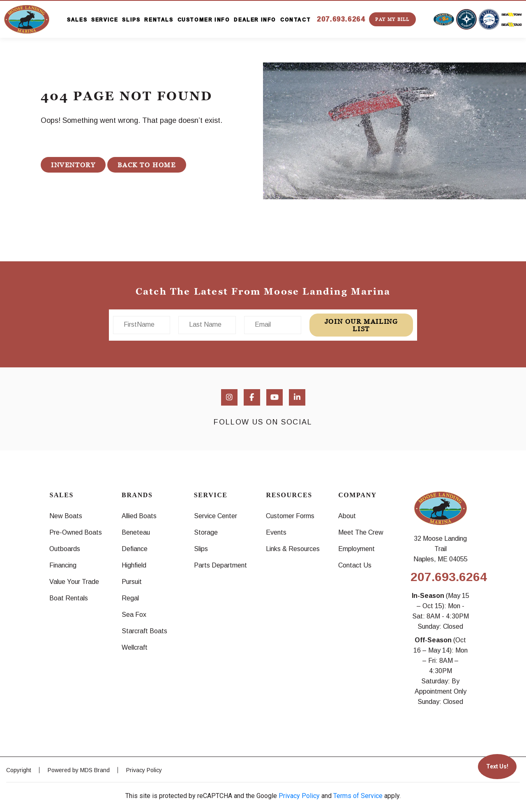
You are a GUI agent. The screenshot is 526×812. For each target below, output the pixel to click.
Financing (63, 565)
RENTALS (159, 20)
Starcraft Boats (144, 631)
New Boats (66, 516)
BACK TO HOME (146, 165)
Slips (201, 549)
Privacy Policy (144, 770)
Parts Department (220, 565)
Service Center (216, 516)
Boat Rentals (69, 598)
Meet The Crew (361, 532)
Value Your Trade (74, 582)
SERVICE (105, 20)
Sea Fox (134, 615)
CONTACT (295, 20)
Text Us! (497, 766)
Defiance (135, 549)
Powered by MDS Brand (79, 770)
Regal (130, 598)
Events (276, 532)
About (347, 516)
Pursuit (132, 582)
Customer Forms (290, 516)
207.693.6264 (341, 19)
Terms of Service (358, 796)
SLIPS (131, 20)
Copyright (19, 770)
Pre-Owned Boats (76, 532)
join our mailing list (361, 325)
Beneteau (136, 532)
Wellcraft (135, 647)
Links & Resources (293, 549)
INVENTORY (73, 165)
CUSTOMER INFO (204, 20)
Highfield (134, 565)
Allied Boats (139, 516)
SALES (77, 20)
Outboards (65, 549)
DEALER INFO (255, 20)
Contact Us (355, 565)
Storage (206, 532)
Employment (356, 549)
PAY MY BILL (392, 19)
